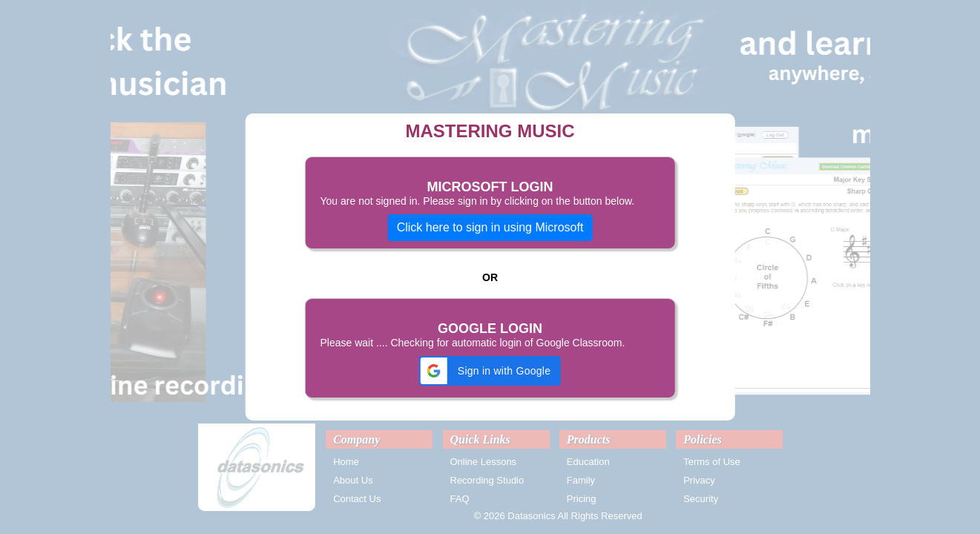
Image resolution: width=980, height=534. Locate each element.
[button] (490, 371)
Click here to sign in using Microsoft (490, 227)
